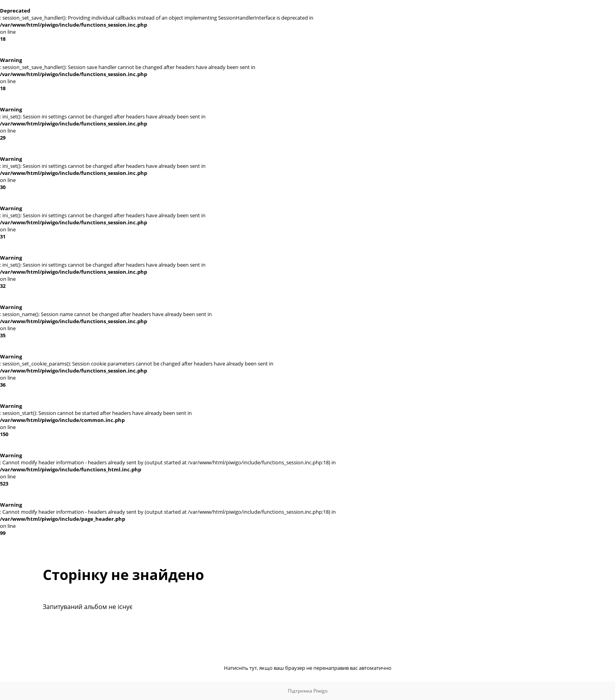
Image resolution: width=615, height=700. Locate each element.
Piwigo (320, 691)
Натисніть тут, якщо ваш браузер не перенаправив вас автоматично (308, 668)
